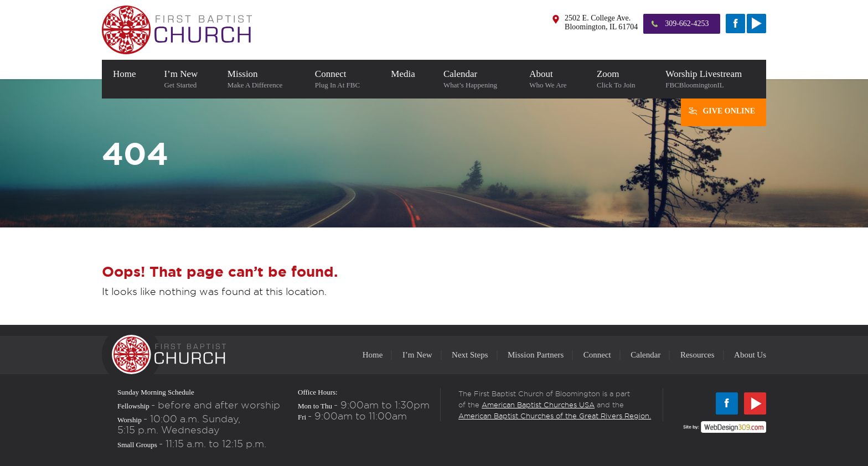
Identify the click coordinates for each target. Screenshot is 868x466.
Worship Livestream (710, 79)
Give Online (729, 111)
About (552, 79)
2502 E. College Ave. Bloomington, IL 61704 (601, 22)
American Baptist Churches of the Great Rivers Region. (555, 416)
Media (406, 79)
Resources (697, 355)
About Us (750, 355)
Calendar (475, 79)
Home (373, 355)
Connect (342, 79)
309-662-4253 (687, 24)
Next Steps (470, 355)
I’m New (184, 79)
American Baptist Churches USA (538, 405)
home (127, 79)
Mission (260, 79)
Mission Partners (536, 355)
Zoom (620, 79)
